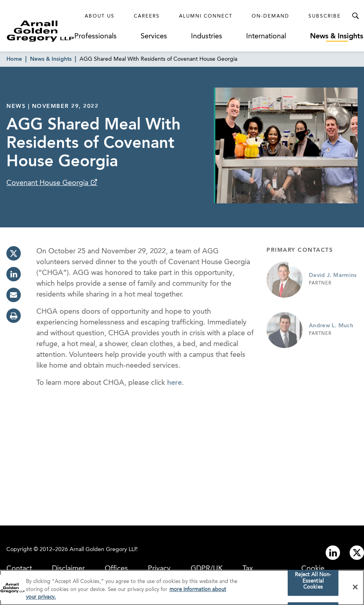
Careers (147, 16)
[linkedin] (14, 274)
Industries (207, 36)
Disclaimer (68, 569)
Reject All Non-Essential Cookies (313, 583)
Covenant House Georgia (48, 183)
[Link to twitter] (357, 553)
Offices (116, 569)
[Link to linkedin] (333, 553)
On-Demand (271, 16)
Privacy (159, 569)
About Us (100, 16)
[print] (14, 316)
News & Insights (337, 36)
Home (14, 59)
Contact (19, 569)
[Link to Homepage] (40, 31)
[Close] (355, 589)
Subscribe (325, 16)
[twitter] (14, 253)
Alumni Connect (206, 16)
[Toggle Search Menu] (355, 16)
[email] (14, 295)
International (266, 36)
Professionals (95, 36)
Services (154, 36)
